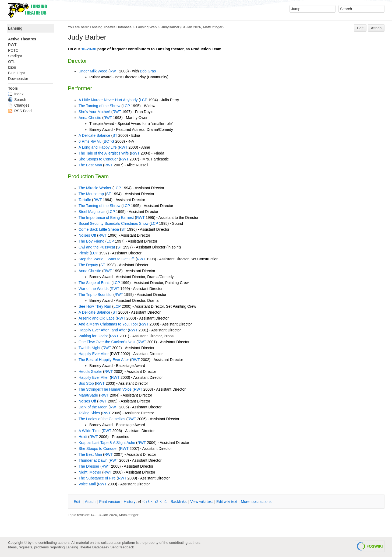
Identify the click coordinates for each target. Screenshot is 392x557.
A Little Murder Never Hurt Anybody (108, 100)
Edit (360, 28)
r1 (165, 502)
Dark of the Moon (93, 407)
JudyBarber (170, 27)
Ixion (12, 67)
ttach (90, 502)
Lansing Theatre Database (111, 27)
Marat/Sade (88, 395)
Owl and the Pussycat (97, 247)
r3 (148, 502)
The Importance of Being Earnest (106, 218)
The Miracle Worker (95, 188)
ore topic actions (256, 502)
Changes (19, 105)
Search (17, 100)
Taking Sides (89, 413)
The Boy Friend (91, 241)
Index (16, 94)
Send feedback (122, 547)
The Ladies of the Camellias (102, 419)
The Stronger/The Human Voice (105, 389)
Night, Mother (90, 472)
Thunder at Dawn (93, 460)
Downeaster (18, 79)
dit (77, 502)
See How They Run (95, 306)
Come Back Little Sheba (99, 229)
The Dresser (89, 466)
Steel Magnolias (92, 212)
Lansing (15, 28)
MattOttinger (213, 27)
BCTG (109, 141)
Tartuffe (85, 200)
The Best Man (90, 165)
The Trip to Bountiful (95, 295)
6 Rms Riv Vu (90, 141)
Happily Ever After (94, 354)
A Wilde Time (90, 431)
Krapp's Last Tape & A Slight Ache (107, 443)
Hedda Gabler (90, 372)
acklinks (179, 502)
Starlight (15, 56)
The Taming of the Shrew (99, 106)
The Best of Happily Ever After (104, 360)
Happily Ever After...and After (103, 330)
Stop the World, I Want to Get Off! (107, 259)
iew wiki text (202, 502)
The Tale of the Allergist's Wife (104, 153)
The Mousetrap (91, 194)
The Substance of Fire (97, 478)
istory (130, 502)
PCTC (13, 50)
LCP (144, 100)
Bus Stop (86, 383)
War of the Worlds (93, 289)
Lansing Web (146, 27)
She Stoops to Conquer (98, 159)
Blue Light (16, 73)
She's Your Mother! (94, 112)
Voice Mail (87, 484)
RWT (114, 71)
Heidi (83, 437)
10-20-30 (89, 49)
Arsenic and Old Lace (97, 318)
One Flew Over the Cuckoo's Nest (107, 342)
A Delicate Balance (94, 135)
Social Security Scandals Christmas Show (114, 223)
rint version (110, 502)
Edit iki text (227, 502)
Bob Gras (148, 71)
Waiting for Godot (93, 336)
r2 (157, 502)
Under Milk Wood (93, 71)
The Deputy (88, 265)
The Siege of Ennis (94, 283)
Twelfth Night (89, 348)
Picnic (84, 253)
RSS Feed (20, 111)
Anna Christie (90, 118)
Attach (376, 28)
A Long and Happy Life (98, 147)
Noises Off (87, 235)
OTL (12, 62)
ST (115, 135)
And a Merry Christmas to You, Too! (108, 324)
